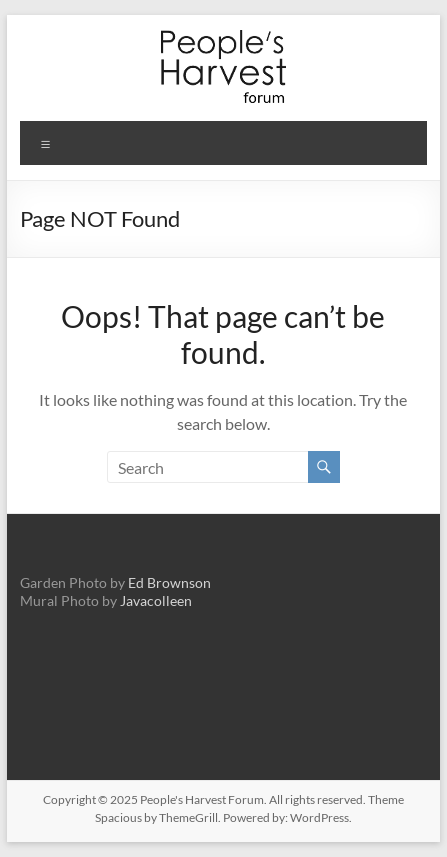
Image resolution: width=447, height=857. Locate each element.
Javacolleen (156, 600)
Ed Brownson (169, 582)
